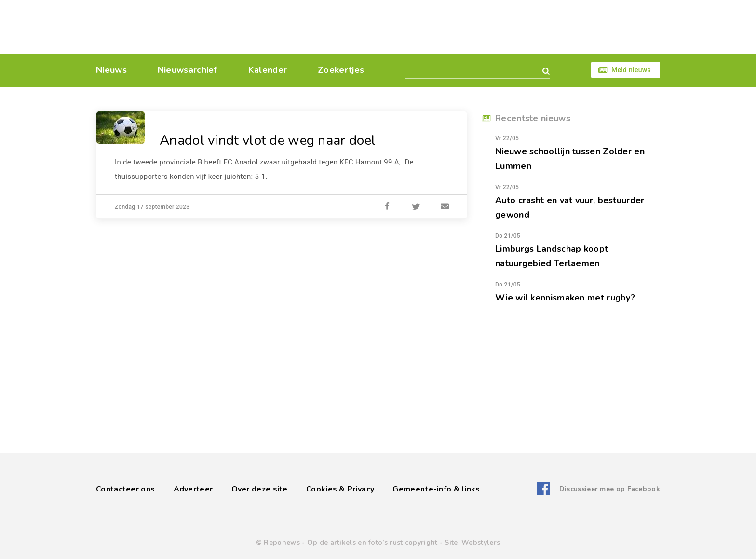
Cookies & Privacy (340, 489)
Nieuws (111, 70)
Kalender (268, 70)
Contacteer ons (125, 489)
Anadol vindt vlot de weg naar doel (268, 140)
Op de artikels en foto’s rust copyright (372, 542)
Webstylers (481, 542)
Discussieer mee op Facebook (610, 489)
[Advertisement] (444, 27)
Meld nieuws (631, 70)
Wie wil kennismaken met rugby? (565, 298)
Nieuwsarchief (188, 70)
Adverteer (193, 489)
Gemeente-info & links (436, 489)
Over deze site (260, 489)
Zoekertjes (341, 70)
